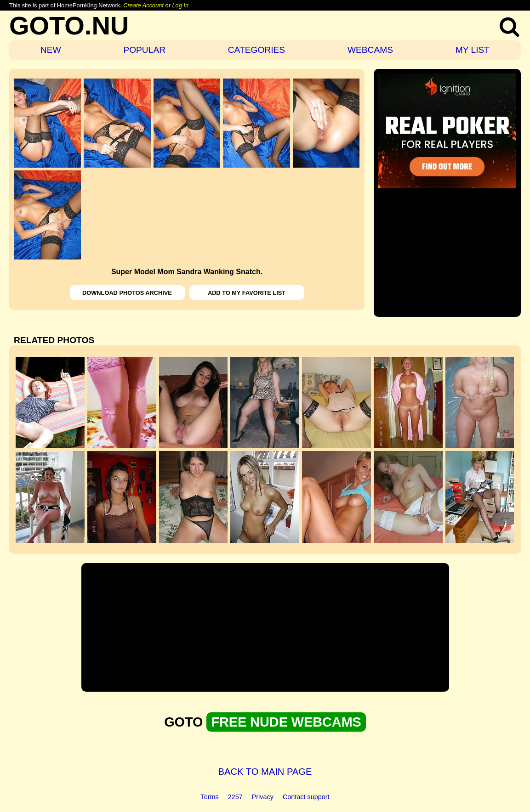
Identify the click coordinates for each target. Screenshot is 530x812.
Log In (180, 5)
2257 (235, 797)
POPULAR (144, 50)
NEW (51, 50)
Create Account (143, 5)
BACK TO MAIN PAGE (265, 772)
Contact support (306, 797)
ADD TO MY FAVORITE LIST (247, 293)
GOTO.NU (69, 25)
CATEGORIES (256, 50)
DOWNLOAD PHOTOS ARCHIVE (127, 293)
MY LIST (473, 50)
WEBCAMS (370, 50)
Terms (210, 797)
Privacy (263, 797)
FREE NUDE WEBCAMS (286, 722)
